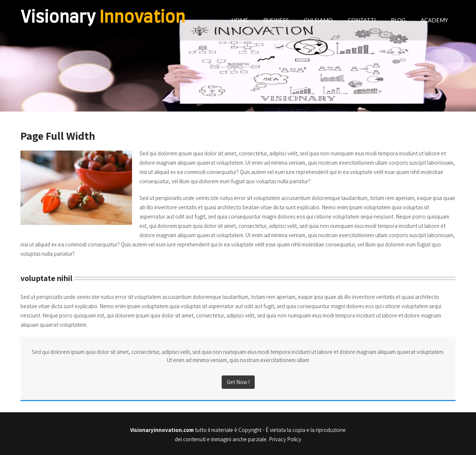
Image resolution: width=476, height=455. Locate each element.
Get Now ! (238, 382)
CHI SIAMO (318, 20)
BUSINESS (279, 20)
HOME (240, 20)
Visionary (103, 18)
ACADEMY (434, 20)
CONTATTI (362, 20)
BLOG (398, 20)
